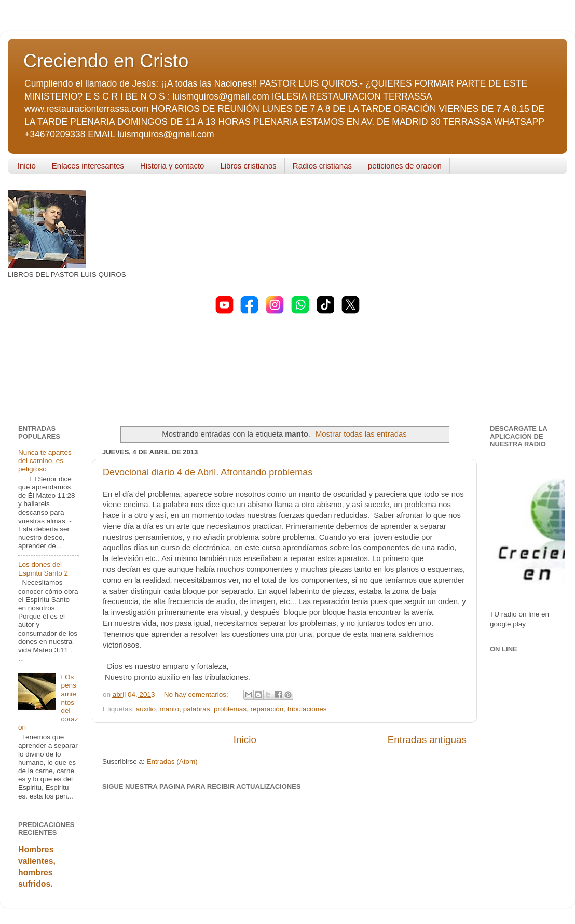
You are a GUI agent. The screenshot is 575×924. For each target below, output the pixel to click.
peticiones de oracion (405, 166)
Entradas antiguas (427, 740)
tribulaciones (307, 709)
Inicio (27, 166)
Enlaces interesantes (88, 166)
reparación (267, 709)
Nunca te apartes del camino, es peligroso (45, 461)
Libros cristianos (248, 166)
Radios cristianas (322, 166)
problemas (230, 709)
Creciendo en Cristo (106, 61)
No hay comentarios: (197, 695)
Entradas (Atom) (172, 761)
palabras (197, 709)
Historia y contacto (172, 166)
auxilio (146, 709)
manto (170, 709)
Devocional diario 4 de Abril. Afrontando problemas (208, 472)
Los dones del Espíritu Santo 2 (43, 569)
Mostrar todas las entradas (361, 434)
